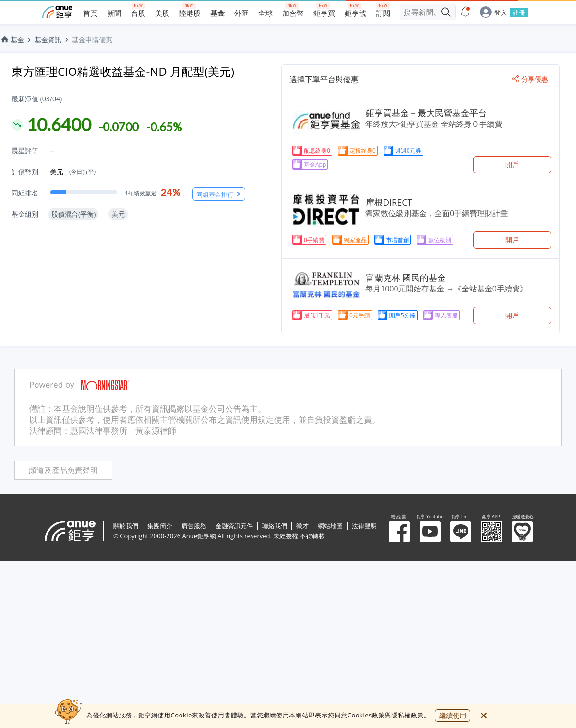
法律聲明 (364, 526)
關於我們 (126, 526)
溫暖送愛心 (522, 532)
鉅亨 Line (461, 532)
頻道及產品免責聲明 (63, 470)
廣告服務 (194, 526)
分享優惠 (530, 79)
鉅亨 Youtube (430, 532)
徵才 (302, 526)
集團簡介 (160, 526)
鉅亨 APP (492, 532)
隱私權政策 (408, 715)
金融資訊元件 (234, 526)
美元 (73, 172)
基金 (12, 40)
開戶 (512, 164)
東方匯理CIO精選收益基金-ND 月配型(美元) (123, 71)
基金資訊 (48, 40)
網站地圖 (330, 526)
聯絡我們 (275, 526)
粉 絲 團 (399, 532)
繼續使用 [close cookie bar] (453, 715)
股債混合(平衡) (73, 214)
